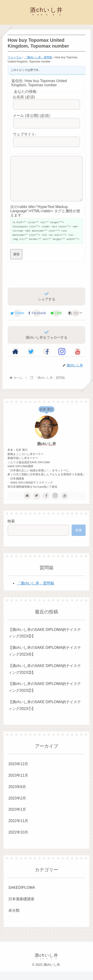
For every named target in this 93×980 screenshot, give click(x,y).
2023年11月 (18, 784)
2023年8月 (17, 795)
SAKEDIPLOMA (22, 896)
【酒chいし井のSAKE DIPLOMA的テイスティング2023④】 (45, 659)
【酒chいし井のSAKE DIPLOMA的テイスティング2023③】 (45, 678)
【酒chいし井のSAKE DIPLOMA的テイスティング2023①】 (45, 714)
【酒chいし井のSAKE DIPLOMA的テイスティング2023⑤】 (45, 641)
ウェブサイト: (24, 134)
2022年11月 (18, 829)
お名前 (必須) (24, 97)
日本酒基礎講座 (21, 907)
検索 (11, 530)
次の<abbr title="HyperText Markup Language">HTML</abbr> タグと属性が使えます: (45, 219)
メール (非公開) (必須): (32, 116)
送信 (16, 262)
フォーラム (15, 57)
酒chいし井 (46, 452)
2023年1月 (17, 818)
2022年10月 (18, 841)
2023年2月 (17, 807)
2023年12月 (18, 772)
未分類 (14, 919)
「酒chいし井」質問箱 (38, 57)
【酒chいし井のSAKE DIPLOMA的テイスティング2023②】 (45, 695)
